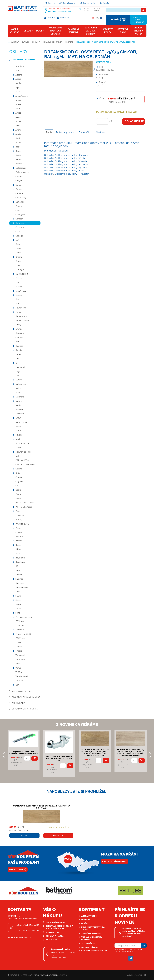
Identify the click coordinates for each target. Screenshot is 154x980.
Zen (17, 685)
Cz (93, 18)
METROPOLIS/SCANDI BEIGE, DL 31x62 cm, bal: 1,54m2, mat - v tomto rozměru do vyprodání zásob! (95, 753)
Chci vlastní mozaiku (115, 861)
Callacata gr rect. (23, 172)
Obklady (28, 31)
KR (17, 363)
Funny (18, 325)
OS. (17, 486)
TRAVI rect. (20, 638)
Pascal (18, 494)
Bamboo (19, 143)
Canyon (19, 181)
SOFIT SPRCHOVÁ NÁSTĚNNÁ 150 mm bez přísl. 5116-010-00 (59, 759)
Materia (19, 409)
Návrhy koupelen (67, 3)
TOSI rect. (20, 621)
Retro (18, 545)
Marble (19, 392)
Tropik (19, 651)
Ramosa (19, 537)
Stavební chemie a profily (138, 31)
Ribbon (19, 549)
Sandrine (20, 583)
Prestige (19, 520)
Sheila (18, 604)
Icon (17, 342)
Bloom (18, 159)
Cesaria (19, 206)
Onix (18, 473)
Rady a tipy (51, 940)
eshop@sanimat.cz (66, 11)
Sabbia (19, 575)
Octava (19, 469)
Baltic (18, 138)
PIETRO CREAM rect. (25, 503)
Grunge (19, 329)
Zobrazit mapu (18, 870)
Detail (24, 836)
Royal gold (20, 558)
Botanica (20, 164)
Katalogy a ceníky (87, 3)
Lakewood (20, 367)
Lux (17, 375)
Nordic (19, 448)
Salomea (19, 579)
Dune (18, 265)
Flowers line (21, 308)
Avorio (18, 130)
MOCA (18, 418)
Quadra (19, 532)
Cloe (17, 210)
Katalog (25, 42)
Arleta (18, 104)
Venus (18, 668)
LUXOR (19, 380)
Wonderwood (22, 676)
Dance (18, 248)
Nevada (19, 435)
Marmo (19, 401)
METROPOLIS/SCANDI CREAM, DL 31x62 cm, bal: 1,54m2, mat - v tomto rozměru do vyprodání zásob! (130, 753)
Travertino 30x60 (23, 634)
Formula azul (21, 316)
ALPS (18, 92)
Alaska (18, 83)
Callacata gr (21, 168)
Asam (18, 117)
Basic (18, 147)
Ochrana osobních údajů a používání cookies (59, 927)
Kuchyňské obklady (22, 691)
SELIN (18, 596)
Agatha (19, 75)
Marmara (20, 397)
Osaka (18, 490)
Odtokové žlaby (123, 31)
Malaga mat (21, 384)
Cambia (19, 176)
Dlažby (40, 31)
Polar (18, 511)
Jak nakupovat (53, 932)
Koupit (58, 836)
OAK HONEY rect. (23, 460)
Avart (18, 126)
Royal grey (20, 562)
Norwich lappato (23, 452)
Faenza (19, 295)
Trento (19, 647)
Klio (17, 359)
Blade (18, 155)
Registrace (63, 18)
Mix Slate (20, 414)
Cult (17, 240)
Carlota (19, 189)
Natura (19, 431)
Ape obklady (18, 703)
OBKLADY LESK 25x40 (25, 464)
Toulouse (20, 625)
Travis (18, 642)
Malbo (18, 388)
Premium (20, 515)
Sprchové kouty (108, 31)
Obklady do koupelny (52, 42)
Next (18, 439)
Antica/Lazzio (22, 96)
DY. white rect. (22, 274)
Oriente (19, 477)
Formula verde (22, 321)
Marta (18, 405)
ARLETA (19, 109)
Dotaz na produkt (65, 132)
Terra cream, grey (24, 617)
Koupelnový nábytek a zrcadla (55, 31)
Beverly (19, 151)
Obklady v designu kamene (26, 697)
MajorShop (64, 975)
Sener (18, 600)
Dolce (18, 253)
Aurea (18, 121)
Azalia (18, 134)
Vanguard (20, 655)
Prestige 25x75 (22, 524)
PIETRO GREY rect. (24, 507)
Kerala (18, 354)
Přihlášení (50, 18)
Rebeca (19, 541)
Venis (18, 664)
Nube (18, 456)
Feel (17, 299)
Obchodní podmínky (56, 922)
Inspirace (50, 3)
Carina (18, 185)
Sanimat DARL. (22, 587)
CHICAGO (20, 337)
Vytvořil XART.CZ (136, 975)
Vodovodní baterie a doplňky (91, 31)
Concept (19, 219)
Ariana (18, 100)
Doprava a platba (55, 936)
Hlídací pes (99, 132)
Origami (19, 481)
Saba (18, 570)
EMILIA (19, 287)
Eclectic (19, 278)
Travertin (20, 630)
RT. (17, 566)
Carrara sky (21, 198)
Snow (18, 609)
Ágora (18, 79)
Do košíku (134, 121)
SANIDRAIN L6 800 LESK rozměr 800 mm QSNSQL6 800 (23, 752)
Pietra (18, 498)
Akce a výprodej (15, 31)
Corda (18, 232)
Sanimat (15, 42)
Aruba (18, 113)
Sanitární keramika (73, 31)
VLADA (19, 672)
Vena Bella (20, 659)
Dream (19, 257)
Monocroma (21, 422)
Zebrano (19, 681)
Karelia (19, 350)
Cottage (19, 236)
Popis (49, 132)
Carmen (19, 193)
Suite (18, 613)
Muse (18, 426)
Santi (18, 592)
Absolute (20, 66)
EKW (18, 282)
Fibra (18, 303)
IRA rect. (19, 346)
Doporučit (84, 132)
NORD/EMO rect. (23, 443)
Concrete (69, 42)
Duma (18, 261)
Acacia (18, 71)
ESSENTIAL (21, 291)
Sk (97, 18)
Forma (18, 312)
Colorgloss (20, 214)
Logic (18, 371)
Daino (18, 244)
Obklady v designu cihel (25, 709)
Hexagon (20, 333)
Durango (20, 270)
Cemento (20, 202)
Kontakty (104, 3)
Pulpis (18, 528)
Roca (18, 553)
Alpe (17, 87)
